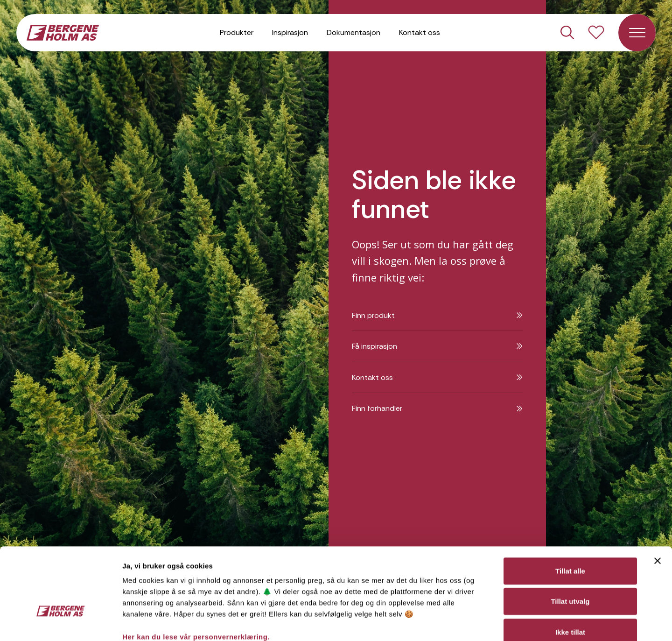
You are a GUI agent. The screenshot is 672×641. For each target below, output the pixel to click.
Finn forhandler (437, 408)
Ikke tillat (570, 568)
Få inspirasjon (437, 346)
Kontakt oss (420, 32)
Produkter (237, 32)
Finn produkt (437, 315)
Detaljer (496, 623)
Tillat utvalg (570, 538)
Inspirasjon (290, 32)
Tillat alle (570, 507)
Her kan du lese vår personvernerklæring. (196, 573)
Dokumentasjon (353, 32)
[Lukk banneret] (658, 497)
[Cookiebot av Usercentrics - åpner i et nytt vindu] (60, 623)
